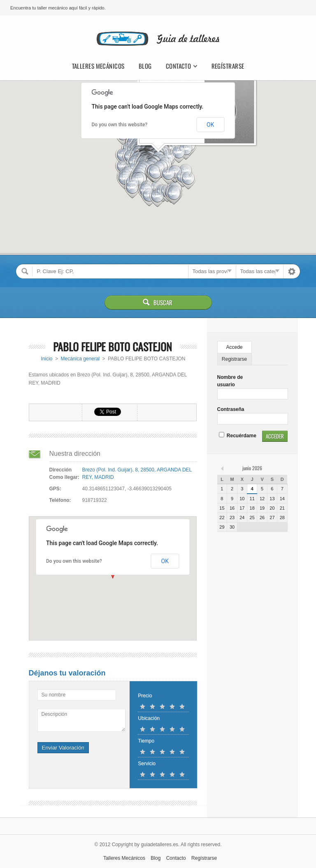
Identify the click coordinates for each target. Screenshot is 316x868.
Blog (145, 66)
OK (210, 125)
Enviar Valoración (63, 748)
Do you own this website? (120, 125)
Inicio (46, 359)
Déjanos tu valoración (67, 673)
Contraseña (231, 409)
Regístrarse (228, 66)
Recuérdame (238, 436)
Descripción (55, 714)
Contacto (179, 66)
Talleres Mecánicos (98, 66)
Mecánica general (80, 359)
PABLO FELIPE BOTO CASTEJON (113, 347)
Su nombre (54, 695)
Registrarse (234, 359)
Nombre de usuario (230, 381)
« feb (223, 468)
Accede (235, 347)
